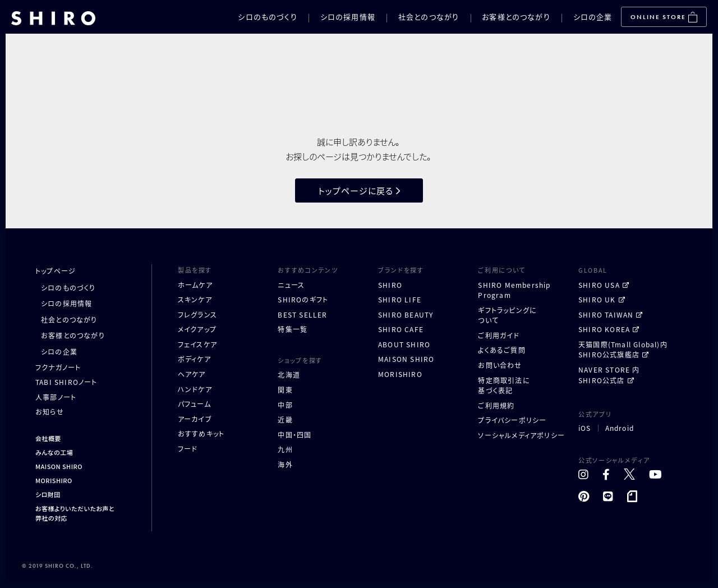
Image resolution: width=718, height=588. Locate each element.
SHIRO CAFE (401, 329)
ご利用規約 (496, 405)
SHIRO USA (599, 285)
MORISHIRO (54, 480)
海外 (285, 464)
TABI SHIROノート (66, 382)
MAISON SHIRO (59, 466)
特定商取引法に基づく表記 (504, 385)
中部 (285, 405)
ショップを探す (300, 360)
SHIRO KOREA (604, 329)
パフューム (194, 404)
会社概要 (48, 438)
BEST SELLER (302, 314)
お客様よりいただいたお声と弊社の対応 (75, 513)
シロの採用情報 (348, 17)
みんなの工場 (54, 452)
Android (620, 428)
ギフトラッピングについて (507, 315)
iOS (585, 428)
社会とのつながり (429, 17)
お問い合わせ (500, 365)
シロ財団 (48, 494)
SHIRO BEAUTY (406, 314)
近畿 (285, 419)
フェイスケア (197, 344)
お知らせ (50, 412)
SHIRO (390, 285)
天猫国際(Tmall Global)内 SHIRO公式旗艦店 (623, 350)
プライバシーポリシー (512, 420)
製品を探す (195, 270)
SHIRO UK (597, 299)
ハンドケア (195, 389)
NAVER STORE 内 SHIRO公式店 (609, 375)
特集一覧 (293, 329)
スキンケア (195, 299)
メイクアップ (197, 329)
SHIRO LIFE (400, 299)
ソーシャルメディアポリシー (521, 435)
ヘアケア (192, 374)
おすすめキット (201, 433)
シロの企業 (593, 17)
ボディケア (194, 359)
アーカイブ (195, 419)
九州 (285, 449)
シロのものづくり (267, 17)
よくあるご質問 (501, 350)
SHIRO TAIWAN (606, 314)
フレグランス (197, 314)
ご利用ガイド (499, 335)
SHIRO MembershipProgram (514, 290)
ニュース (291, 285)
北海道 (289, 375)
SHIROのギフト (303, 299)
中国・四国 (294, 435)
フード (188, 449)
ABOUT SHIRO (404, 344)
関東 (285, 390)
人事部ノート (56, 397)
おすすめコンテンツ (308, 270)
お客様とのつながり (516, 17)
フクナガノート (58, 367)
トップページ (56, 271)
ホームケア (195, 285)
